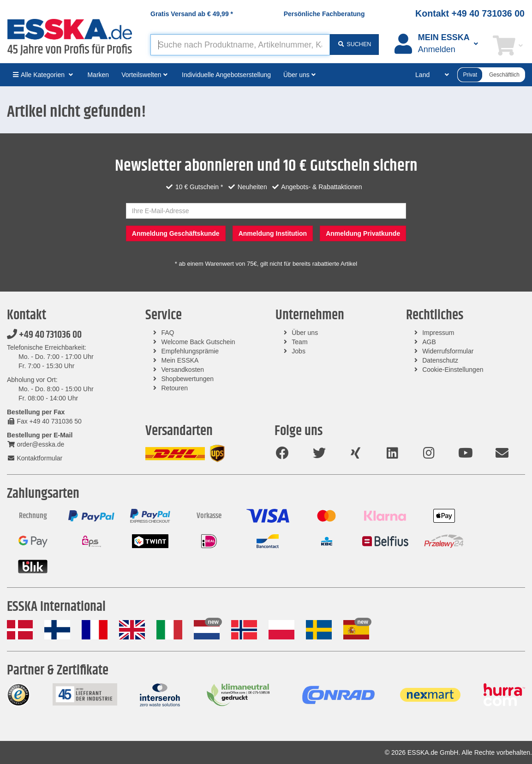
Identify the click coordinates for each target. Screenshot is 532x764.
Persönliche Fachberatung (324, 14)
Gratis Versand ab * (192, 14)
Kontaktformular (35, 458)
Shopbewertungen (188, 379)
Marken (98, 75)
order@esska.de (36, 444)
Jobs (299, 351)
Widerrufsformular (448, 351)
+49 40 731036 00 (44, 335)
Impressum (438, 333)
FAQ (168, 333)
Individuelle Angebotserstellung (226, 75)
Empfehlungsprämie (190, 351)
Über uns (305, 333)
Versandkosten (183, 370)
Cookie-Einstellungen (453, 370)
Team (299, 342)
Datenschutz (440, 360)
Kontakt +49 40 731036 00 (470, 13)
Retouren (175, 388)
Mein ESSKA (180, 360)
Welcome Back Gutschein (198, 342)
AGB (429, 342)
